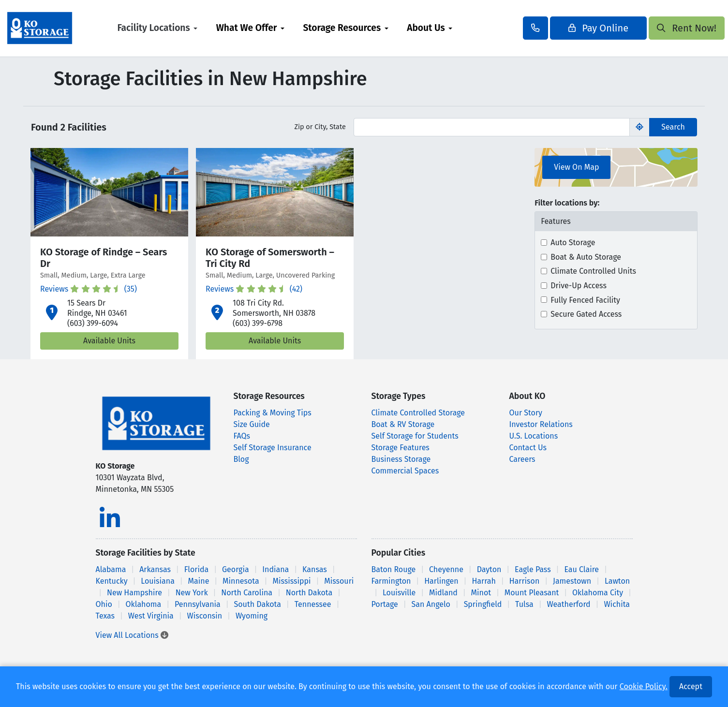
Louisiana (158, 581)
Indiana (275, 569)
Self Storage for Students (415, 436)
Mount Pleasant (532, 593)
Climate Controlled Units (593, 271)
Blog (241, 459)
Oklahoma (144, 604)
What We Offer (274, 28)
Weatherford (568, 604)
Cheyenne (446, 569)
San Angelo (431, 604)
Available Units (109, 341)
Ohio (104, 604)
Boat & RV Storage (403, 424)
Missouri (339, 581)
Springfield (483, 604)
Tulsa (524, 604)
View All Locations (132, 635)
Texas (105, 616)
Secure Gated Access (586, 314)
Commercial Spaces (405, 471)
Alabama (111, 569)
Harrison (525, 581)
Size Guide (252, 424)
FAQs (242, 436)
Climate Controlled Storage (418, 413)
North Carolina (247, 593)
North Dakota (309, 593)
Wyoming (252, 616)
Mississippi (291, 581)
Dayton (489, 569)
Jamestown (572, 581)
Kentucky (112, 581)
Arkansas (155, 569)
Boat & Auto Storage (586, 257)
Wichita (617, 604)
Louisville (399, 593)
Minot (481, 593)
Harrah (483, 581)
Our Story (526, 413)
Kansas (315, 569)
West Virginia (151, 616)
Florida (197, 569)
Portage (385, 604)
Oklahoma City (598, 593)
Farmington (391, 581)
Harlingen (441, 581)
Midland (443, 593)
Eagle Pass (533, 569)
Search (673, 127)
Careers (522, 459)
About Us (453, 28)
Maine (199, 581)
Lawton (617, 581)
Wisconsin (205, 616)
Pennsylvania (198, 604)
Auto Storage (573, 243)
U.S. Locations (534, 436)
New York (192, 593)
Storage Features (401, 448)
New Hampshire (134, 593)
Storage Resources (369, 28)
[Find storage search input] (492, 127)
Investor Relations (541, 424)
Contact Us (528, 448)
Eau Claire (581, 569)
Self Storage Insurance (273, 448)
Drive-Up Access (579, 286)
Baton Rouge (394, 569)
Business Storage (401, 459)
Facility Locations (181, 28)
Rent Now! (659, 28)
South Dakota (258, 604)
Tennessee (313, 604)
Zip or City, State (320, 127)
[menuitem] (185, 28)
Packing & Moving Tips (273, 413)
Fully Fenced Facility (585, 300)
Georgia (236, 569)
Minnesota (241, 581)
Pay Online (571, 28)
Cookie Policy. (644, 686)
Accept (691, 686)
